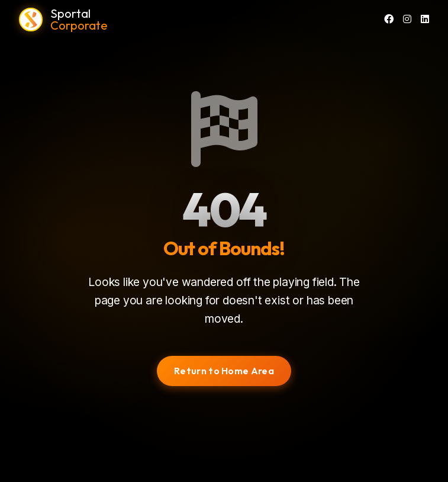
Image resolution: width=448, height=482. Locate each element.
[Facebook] (389, 20)
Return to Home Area (224, 371)
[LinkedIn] (425, 20)
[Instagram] (407, 20)
